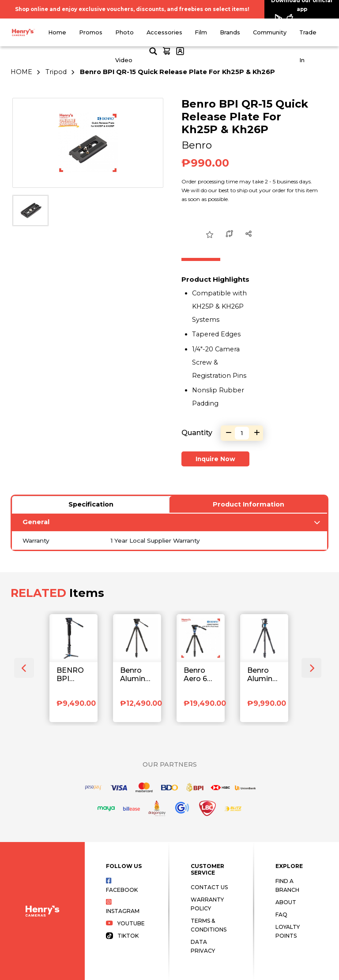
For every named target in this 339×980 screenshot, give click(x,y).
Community (270, 32)
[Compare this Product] (230, 234)
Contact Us (209, 887)
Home (57, 32)
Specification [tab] (91, 504)
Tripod (56, 72)
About (286, 902)
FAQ (281, 915)
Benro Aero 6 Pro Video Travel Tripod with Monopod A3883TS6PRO (201, 675)
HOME (21, 72)
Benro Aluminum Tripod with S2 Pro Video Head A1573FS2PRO (264, 675)
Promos (91, 32)
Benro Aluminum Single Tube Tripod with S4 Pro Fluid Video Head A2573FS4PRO (137, 675)
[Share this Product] (249, 234)
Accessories (164, 32)
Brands (230, 32)
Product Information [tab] (249, 504)
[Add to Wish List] (210, 235)
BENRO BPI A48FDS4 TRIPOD (73, 675)
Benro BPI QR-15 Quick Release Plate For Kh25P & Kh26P (177, 72)
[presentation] (24, 668)
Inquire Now (215, 459)
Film (201, 32)
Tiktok (122, 936)
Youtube (125, 923)
